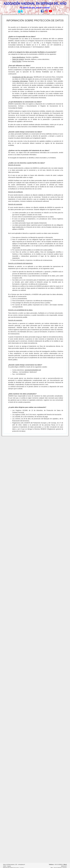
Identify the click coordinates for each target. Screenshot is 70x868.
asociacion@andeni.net (33, 370)
